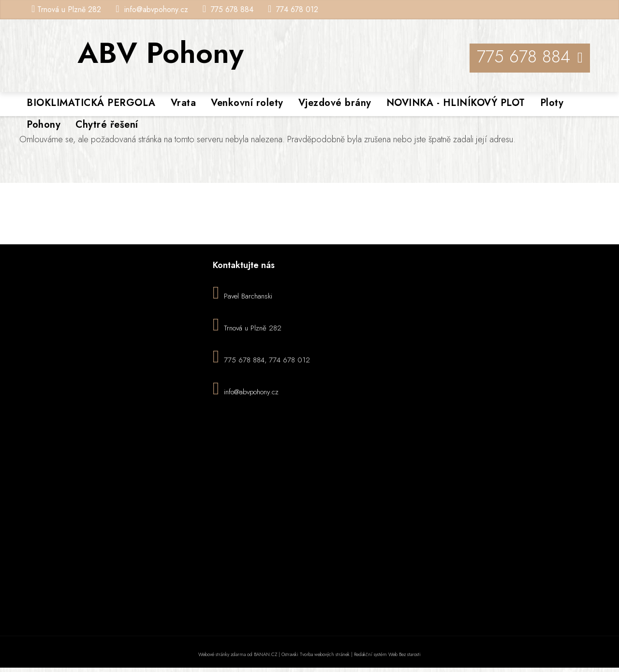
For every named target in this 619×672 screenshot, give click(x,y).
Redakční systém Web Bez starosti (387, 654)
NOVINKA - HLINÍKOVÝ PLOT (456, 103)
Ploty (552, 103)
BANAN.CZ (265, 654)
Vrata (184, 103)
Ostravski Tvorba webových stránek (316, 654)
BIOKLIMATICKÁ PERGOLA (91, 103)
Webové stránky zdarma (222, 654)
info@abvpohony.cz (156, 9)
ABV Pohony (161, 53)
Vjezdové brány (335, 103)
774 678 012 (297, 9)
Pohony (44, 125)
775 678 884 (232, 9)
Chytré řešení (107, 125)
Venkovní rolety (247, 103)
